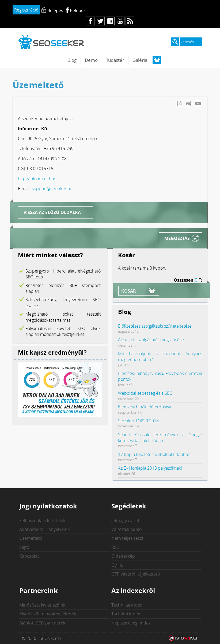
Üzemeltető (31, 538)
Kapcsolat (29, 556)
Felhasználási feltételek (42, 520)
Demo (91, 60)
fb (90, 21)
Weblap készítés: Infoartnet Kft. (183, 638)
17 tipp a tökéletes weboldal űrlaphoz (154, 454)
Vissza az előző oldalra (52, 212)
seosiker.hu (51, 42)
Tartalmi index (126, 614)
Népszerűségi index (131, 623)
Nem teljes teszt (127, 538)
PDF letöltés (179, 103)
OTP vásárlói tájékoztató (136, 574)
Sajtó (24, 547)
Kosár (129, 291)
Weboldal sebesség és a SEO (145, 393)
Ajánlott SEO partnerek (42, 623)
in (110, 21)
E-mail (198, 103)
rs (130, 21)
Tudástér (115, 60)
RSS (115, 547)
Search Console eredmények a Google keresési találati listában (160, 438)
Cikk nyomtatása (189, 103)
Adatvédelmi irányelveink (44, 529)
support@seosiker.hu (52, 189)
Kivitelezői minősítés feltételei (49, 614)
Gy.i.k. (117, 565)
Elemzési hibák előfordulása (145, 407)
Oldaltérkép (123, 556)
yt (120, 21)
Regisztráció (26, 10)
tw (100, 21)
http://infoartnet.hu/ (37, 179)
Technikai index (127, 605)
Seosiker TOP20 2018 (138, 421)
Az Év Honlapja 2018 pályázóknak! (150, 468)
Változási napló (127, 529)
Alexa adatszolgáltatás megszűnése (151, 340)
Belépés (78, 10)
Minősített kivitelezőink (42, 605)
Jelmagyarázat (125, 520)
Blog (72, 60)
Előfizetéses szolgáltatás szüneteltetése (155, 326)
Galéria (140, 60)
